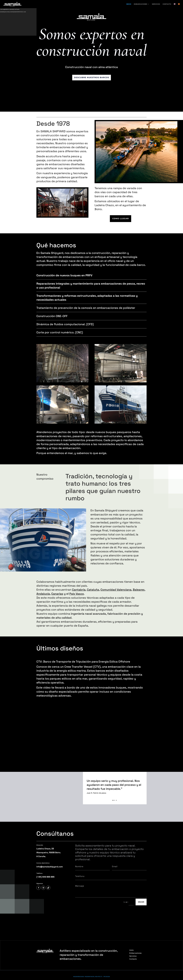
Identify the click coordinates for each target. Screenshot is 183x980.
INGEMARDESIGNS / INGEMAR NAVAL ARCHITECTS (88, 963)
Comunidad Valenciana (116, 590)
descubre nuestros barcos (92, 78)
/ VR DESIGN (106, 963)
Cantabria (79, 590)
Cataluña (93, 590)
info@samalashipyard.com (50, 867)
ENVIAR (141, 902)
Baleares (139, 590)
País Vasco (77, 594)
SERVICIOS (156, 4)
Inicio (131, 937)
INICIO (129, 4)
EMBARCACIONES (141, 4)
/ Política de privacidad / (54, 971)
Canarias (57, 594)
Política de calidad (42, 971)
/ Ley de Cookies (77, 971)
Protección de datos (66, 971)
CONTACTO (167, 4)
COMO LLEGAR (121, 219)
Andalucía (43, 594)
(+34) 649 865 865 (45, 877)
